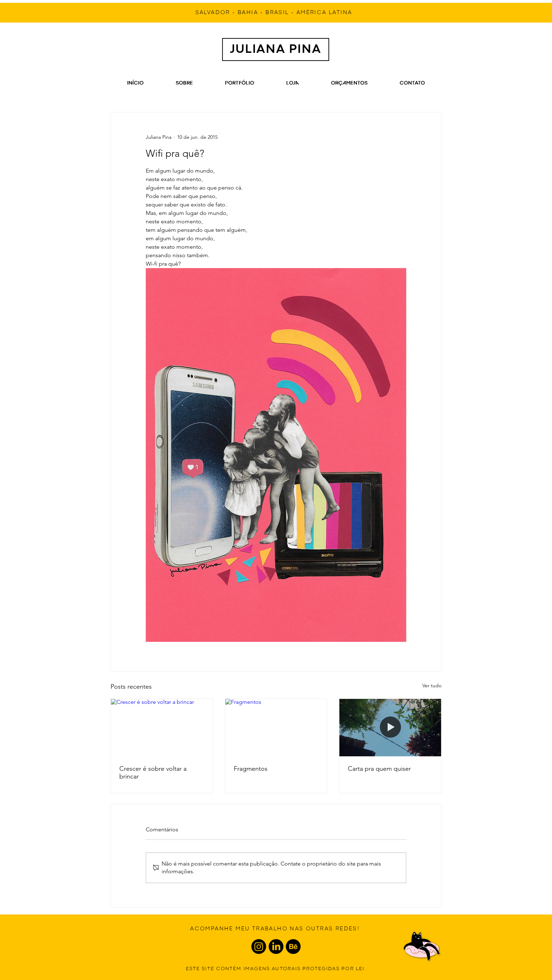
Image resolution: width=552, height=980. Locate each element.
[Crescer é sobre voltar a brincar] (162, 727)
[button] (349, 83)
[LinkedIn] (276, 947)
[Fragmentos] (276, 727)
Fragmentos (251, 769)
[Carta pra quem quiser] (390, 727)
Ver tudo (432, 686)
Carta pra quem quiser (379, 769)
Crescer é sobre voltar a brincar (153, 773)
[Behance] (293, 947)
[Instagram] (259, 947)
